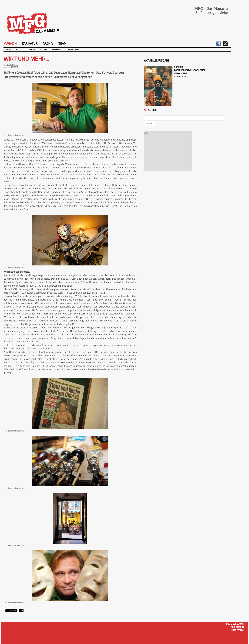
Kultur (20, 50)
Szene (32, 50)
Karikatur (30, 43)
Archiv (48, 43)
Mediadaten (180, 73)
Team (62, 43)
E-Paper (178, 67)
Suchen (150, 123)
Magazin (10, 43)
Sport (44, 50)
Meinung (57, 50)
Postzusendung (235, 624)
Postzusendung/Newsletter (190, 70)
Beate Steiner (13, 65)
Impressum (180, 77)
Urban (7, 50)
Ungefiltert (73, 50)
